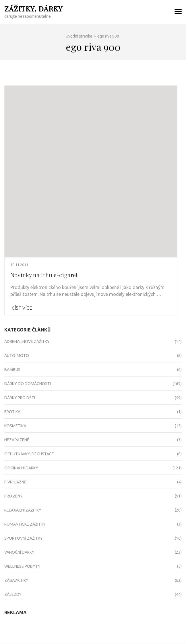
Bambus (12, 370)
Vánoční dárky (19, 552)
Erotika (12, 412)
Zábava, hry (16, 580)
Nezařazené (17, 440)
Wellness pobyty (22, 566)
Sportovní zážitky (24, 538)
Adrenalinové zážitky (27, 341)
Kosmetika (15, 426)
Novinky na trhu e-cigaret (44, 275)
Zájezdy (13, 594)
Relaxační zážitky (23, 510)
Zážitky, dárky (33, 8)
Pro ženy (13, 496)
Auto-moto (17, 356)
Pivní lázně (15, 482)
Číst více (22, 308)
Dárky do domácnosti (28, 384)
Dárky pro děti (20, 398)
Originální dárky (21, 468)
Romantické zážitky (25, 524)
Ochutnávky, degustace (29, 454)
